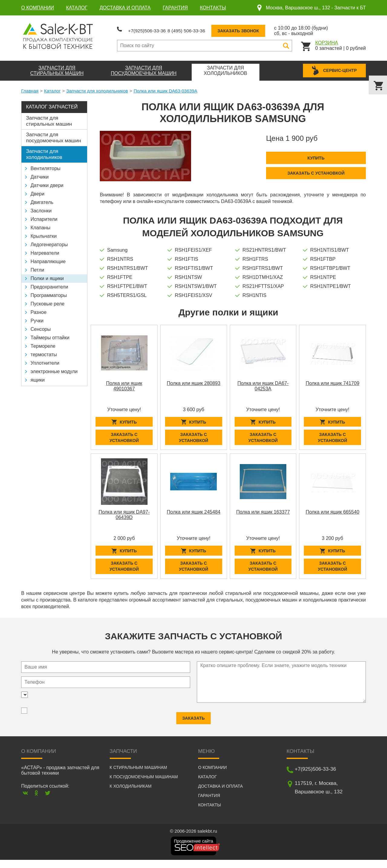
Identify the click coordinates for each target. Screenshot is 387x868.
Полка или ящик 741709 (332, 381)
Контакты (213, 8)
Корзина (327, 41)
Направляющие (48, 259)
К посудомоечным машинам (144, 785)
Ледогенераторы (49, 242)
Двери (37, 191)
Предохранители (49, 284)
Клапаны (40, 225)
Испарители (44, 216)
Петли (37, 267)
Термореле (43, 343)
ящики (38, 377)
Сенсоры (41, 326)
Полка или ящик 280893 (194, 381)
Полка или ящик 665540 (332, 515)
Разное (39, 310)
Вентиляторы (46, 166)
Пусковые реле (47, 301)
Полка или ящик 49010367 (124, 383)
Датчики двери (47, 183)
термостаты (44, 352)
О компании (38, 8)
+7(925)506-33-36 (153, 29)
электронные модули (54, 369)
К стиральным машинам (138, 776)
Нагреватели (45, 250)
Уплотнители (45, 360)
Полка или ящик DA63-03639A (165, 88)
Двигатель (42, 200)
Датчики (40, 174)
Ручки (37, 318)
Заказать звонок (265, 29)
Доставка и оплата (125, 8)
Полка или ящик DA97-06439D (124, 517)
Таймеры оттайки (50, 335)
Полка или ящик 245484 (194, 515)
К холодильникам (131, 794)
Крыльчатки (44, 233)
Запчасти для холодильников (97, 88)
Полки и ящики (47, 276)
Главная (30, 88)
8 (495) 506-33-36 (205, 29)
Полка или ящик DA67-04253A (263, 383)
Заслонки (41, 208)
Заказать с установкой (316, 170)
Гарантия (175, 8)
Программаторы (49, 293)
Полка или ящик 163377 (263, 515)
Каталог (77, 8)
